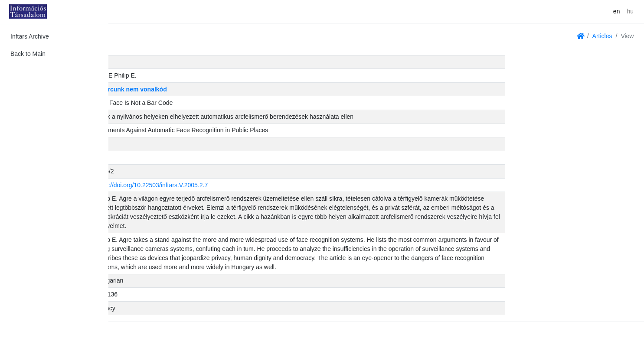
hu (630, 11)
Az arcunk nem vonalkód (239, 89)
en (617, 11)
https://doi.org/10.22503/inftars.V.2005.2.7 (259, 185)
